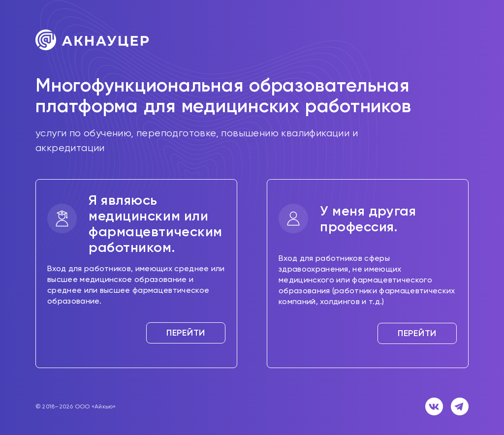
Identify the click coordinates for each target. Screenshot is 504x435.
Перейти (186, 333)
